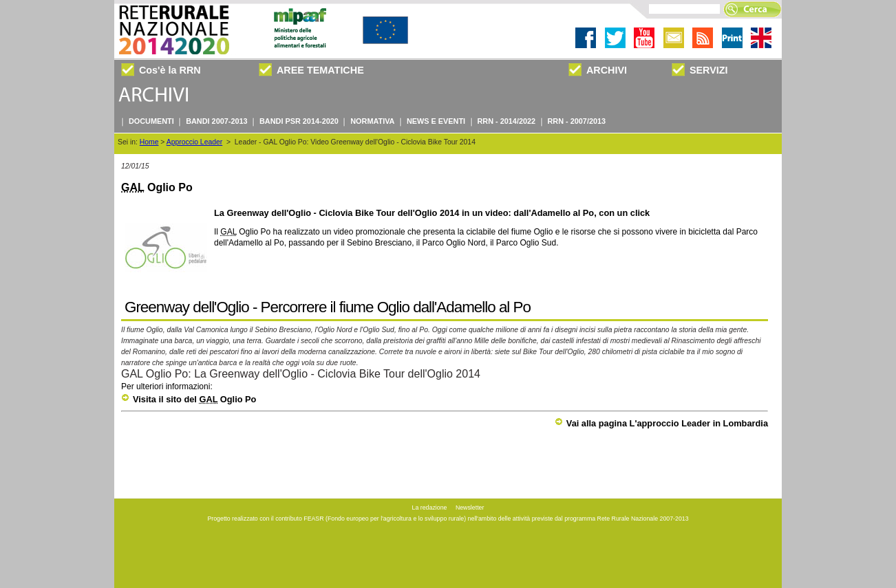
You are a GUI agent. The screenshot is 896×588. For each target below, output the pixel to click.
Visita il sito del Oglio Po (189, 399)
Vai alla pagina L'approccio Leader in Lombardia (661, 423)
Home (149, 142)
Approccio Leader (194, 142)
